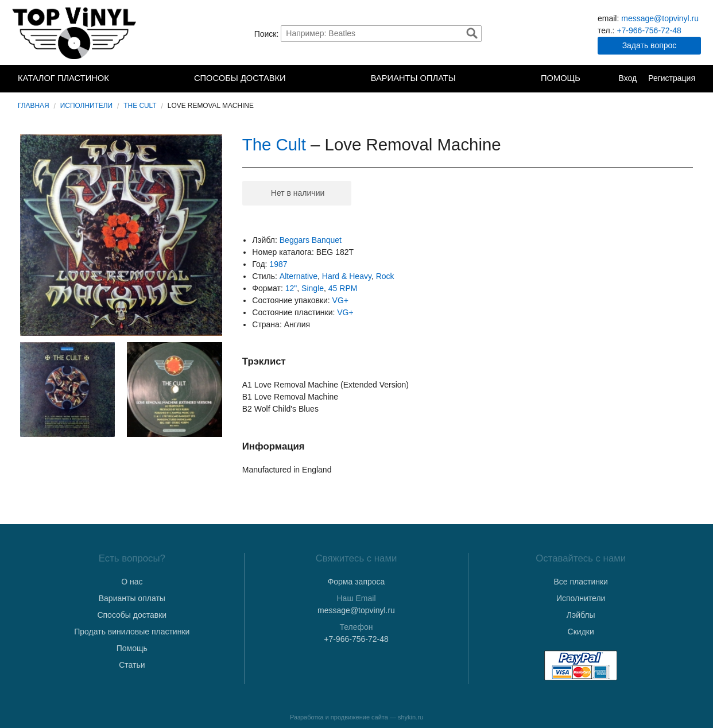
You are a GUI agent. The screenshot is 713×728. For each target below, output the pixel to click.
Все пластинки (580, 582)
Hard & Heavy (347, 276)
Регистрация (672, 78)
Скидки (581, 632)
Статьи (132, 665)
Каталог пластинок (63, 78)
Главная (34, 106)
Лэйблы (581, 615)
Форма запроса (356, 582)
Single (313, 288)
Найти (472, 33)
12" (291, 288)
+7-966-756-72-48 (649, 30)
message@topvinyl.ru (660, 18)
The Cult (140, 106)
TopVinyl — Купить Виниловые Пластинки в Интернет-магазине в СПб (75, 33)
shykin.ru (410, 717)
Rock (385, 276)
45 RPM (343, 288)
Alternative (299, 276)
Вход (627, 78)
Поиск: (267, 33)
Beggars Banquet (311, 240)
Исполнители (86, 106)
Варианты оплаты (413, 78)
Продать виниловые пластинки (132, 632)
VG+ (340, 300)
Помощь (561, 78)
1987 (278, 264)
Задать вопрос (650, 45)
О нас (132, 582)
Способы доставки (240, 78)
